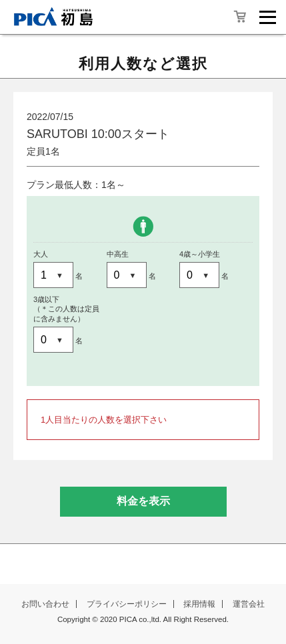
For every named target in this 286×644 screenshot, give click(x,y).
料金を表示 (143, 501)
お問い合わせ (45, 604)
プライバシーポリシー (127, 604)
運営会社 (249, 604)
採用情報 (199, 604)
